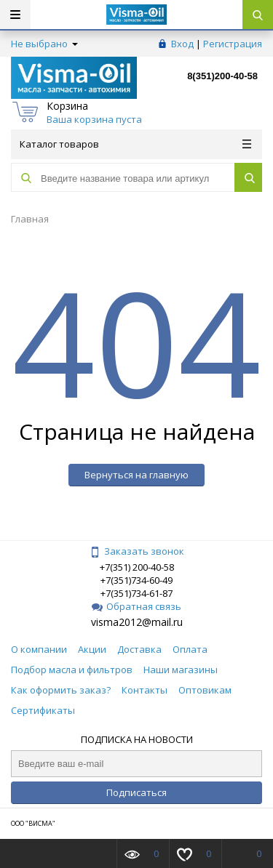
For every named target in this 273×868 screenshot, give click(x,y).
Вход (182, 44)
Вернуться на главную (136, 475)
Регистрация (233, 44)
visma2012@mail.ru (137, 622)
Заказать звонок (137, 551)
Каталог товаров (135, 144)
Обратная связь (136, 606)
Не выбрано (44, 44)
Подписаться (136, 792)
